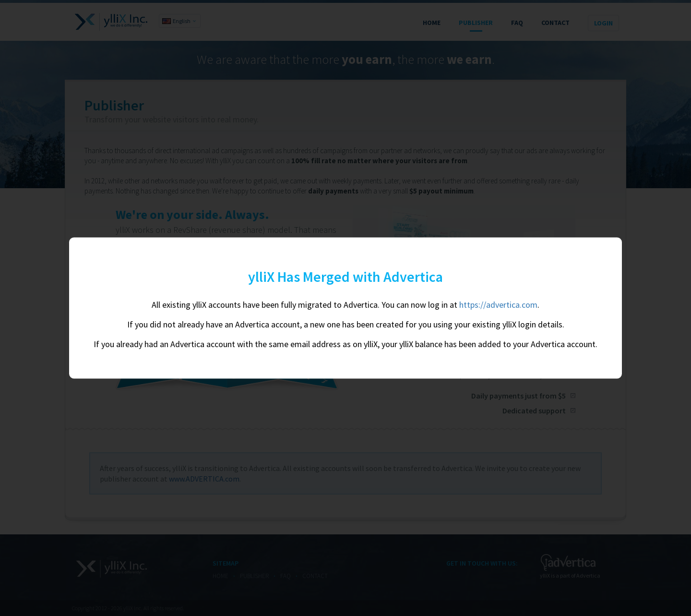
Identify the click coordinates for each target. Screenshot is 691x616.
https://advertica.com (498, 305)
